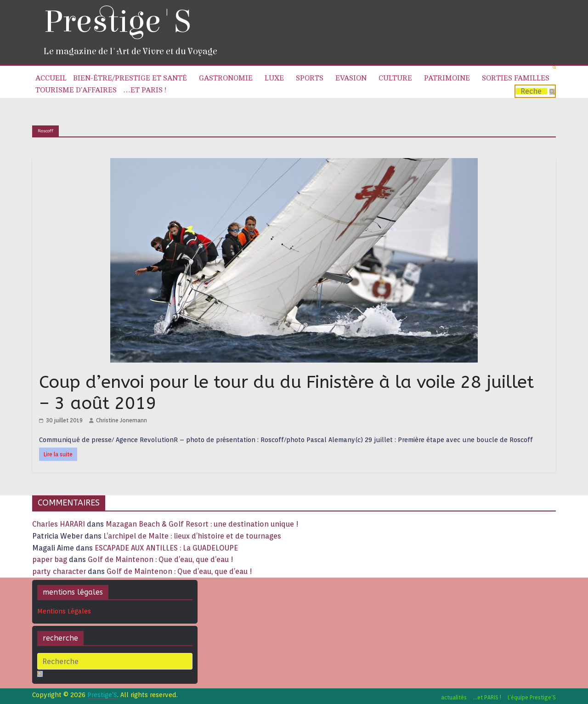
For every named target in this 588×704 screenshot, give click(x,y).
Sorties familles (516, 78)
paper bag (50, 559)
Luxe (274, 78)
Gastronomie (226, 78)
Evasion (351, 78)
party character (59, 571)
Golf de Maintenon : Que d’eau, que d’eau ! (161, 559)
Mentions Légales (64, 611)
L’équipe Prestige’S (532, 697)
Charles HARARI (59, 524)
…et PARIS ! (145, 90)
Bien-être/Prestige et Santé (130, 78)
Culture (395, 78)
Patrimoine (447, 78)
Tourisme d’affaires (76, 90)
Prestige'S (117, 22)
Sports (310, 78)
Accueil (51, 78)
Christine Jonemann (122, 420)
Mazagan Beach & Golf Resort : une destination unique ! (202, 524)
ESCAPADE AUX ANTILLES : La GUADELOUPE (166, 548)
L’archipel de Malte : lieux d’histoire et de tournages (193, 536)
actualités (454, 697)
